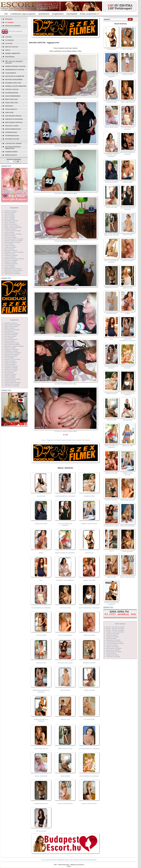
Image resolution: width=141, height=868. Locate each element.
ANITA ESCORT (65, 608)
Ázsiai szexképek (10, 217)
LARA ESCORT (41, 663)
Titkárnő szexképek (10, 374)
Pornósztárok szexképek (12, 343)
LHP (6, 14)
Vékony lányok (12, 89)
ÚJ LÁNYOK (9, 40)
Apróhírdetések (44, 14)
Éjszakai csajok (12, 126)
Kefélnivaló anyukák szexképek (14, 259)
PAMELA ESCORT (89, 580)
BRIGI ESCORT (128, 446)
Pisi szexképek (9, 338)
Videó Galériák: (120, 624)
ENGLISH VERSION (15, 31)
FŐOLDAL (9, 19)
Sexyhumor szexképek (11, 351)
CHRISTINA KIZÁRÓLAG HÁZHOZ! (41, 691)
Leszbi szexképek (10, 267)
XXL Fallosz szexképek (12, 386)
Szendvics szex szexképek (12, 359)
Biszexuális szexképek (11, 221)
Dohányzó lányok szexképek (13, 234)
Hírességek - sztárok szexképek (14, 252)
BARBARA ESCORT (41, 804)
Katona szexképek (10, 257)
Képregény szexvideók (113, 640)
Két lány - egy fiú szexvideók (115, 632)
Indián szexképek (10, 254)
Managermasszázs (13, 129)
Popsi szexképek (9, 341)
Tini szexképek (9, 372)
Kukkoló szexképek (10, 262)
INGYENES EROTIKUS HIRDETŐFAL (13, 148)
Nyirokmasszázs (12, 136)
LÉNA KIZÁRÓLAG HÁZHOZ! (65, 496)
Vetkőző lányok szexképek (12, 382)
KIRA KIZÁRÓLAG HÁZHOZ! (65, 553)
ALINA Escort (89, 553)
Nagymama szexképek (11, 326)
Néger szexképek (10, 328)
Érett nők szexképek (11, 237)
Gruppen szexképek (10, 247)
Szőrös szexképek (10, 364)
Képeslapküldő (72, 14)
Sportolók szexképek (11, 356)
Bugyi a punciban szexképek (13, 227)
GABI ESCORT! (128, 182)
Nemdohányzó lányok (15, 70)
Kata (41, 580)
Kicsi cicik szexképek (11, 260)
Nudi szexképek (9, 331)
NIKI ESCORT (65, 690)
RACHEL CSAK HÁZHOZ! (65, 580)
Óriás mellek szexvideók (114, 648)
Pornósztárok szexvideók (114, 652)
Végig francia (11, 109)
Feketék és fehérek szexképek (13, 240)
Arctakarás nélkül (13, 116)
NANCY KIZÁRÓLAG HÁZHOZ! (112, 261)
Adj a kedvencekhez (72, 860)
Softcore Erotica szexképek (13, 353)
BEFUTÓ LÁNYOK (12, 47)
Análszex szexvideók (113, 633)
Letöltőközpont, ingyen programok (23, 14)
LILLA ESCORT (41, 635)
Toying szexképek (10, 377)
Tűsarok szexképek (10, 381)
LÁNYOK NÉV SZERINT (13, 143)
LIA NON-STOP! (89, 719)
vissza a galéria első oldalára (81, 440)
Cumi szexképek (9, 232)
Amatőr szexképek (10, 212)
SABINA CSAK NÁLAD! (89, 524)
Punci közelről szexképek (12, 344)
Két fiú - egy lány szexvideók (115, 628)
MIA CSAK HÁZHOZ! (128, 526)
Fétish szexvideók (112, 635)
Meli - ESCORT (128, 49)
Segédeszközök (12, 93)
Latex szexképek (10, 265)
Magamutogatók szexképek (13, 269)
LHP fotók (9, 112)
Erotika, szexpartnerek (88, 14)
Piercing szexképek (10, 336)
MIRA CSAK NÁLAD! (65, 749)
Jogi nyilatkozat (46, 860)
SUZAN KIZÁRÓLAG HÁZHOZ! (65, 524)
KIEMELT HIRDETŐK (13, 53)
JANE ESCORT (65, 776)
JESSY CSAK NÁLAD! (65, 804)
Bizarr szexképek (10, 222)
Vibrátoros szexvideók (113, 657)
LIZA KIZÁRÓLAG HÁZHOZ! (41, 608)
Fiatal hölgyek (12, 103)
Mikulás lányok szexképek (12, 273)
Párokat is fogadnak (14, 119)
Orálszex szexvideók (113, 647)
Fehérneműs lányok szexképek (14, 239)
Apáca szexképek (10, 216)
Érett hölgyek (11, 99)
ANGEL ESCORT (89, 690)
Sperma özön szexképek (12, 354)
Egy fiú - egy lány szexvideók (115, 627)
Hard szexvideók (111, 638)
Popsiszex (9, 106)
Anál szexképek (9, 214)
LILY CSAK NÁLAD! (65, 635)
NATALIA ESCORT (41, 524)
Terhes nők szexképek (11, 369)
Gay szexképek (9, 244)
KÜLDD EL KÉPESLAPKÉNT (64, 98)
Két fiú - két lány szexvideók (115, 630)
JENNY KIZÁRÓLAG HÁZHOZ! (89, 608)
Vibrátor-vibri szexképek (12, 384)
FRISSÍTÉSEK (10, 57)
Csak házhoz (11, 73)
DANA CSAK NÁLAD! (89, 804)
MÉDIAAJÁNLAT (11, 155)
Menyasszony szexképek (12, 272)
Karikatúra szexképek (11, 255)
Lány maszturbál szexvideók (115, 643)
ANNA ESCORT (111, 102)
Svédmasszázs (11, 132)
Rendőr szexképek (10, 348)
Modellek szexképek (11, 323)
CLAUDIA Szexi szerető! (65, 663)
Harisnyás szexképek (11, 250)
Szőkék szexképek (10, 361)
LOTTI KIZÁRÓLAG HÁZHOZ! (89, 749)
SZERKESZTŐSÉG (11, 152)
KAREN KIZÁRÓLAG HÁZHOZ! (41, 720)
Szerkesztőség (83, 860)
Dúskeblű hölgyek (13, 83)
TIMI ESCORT (65, 719)
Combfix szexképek (10, 229)
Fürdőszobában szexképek (12, 242)
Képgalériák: (14, 208)
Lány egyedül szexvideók (114, 642)
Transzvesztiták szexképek (12, 379)
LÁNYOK (8, 37)
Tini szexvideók (111, 653)
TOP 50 (8, 50)
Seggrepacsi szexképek (11, 349)
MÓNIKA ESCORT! (89, 663)
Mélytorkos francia (14, 122)
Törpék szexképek (10, 376)
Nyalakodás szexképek (11, 333)
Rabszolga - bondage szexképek (14, 346)
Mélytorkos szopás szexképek (13, 270)
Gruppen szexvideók (113, 637)
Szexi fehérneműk (13, 96)
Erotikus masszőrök (14, 79)
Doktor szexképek (10, 236)
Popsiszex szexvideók (113, 650)
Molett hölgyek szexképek (12, 325)
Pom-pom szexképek (11, 339)
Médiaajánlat (92, 860)
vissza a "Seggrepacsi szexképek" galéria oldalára (56, 440)
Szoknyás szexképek (11, 363)
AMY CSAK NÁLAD (41, 749)
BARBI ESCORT (89, 496)
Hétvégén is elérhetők (15, 76)
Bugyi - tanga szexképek (12, 226)
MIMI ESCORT (128, 288)
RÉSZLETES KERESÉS (13, 26)
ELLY (111, 551)
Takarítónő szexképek (11, 366)
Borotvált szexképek (11, 224)
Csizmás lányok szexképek (13, 231)
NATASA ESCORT (89, 635)
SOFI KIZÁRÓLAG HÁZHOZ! (89, 776)
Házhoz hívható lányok (15, 66)
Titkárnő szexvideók (112, 655)
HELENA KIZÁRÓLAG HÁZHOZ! (128, 153)
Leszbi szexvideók (112, 645)
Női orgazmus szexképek (12, 330)
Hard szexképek (9, 249)
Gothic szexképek (10, 245)
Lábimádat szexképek (11, 264)
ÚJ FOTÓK (9, 43)
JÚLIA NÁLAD (41, 831)
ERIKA (41, 553)
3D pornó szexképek (11, 211)
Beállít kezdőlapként (58, 860)
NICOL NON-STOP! (41, 776)
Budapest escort (12, 139)
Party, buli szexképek (11, 335)
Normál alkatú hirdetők (16, 86)
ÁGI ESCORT (41, 496)
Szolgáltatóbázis (58, 14)
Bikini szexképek (10, 219)
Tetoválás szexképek (11, 371)
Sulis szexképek (9, 358)
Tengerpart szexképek (11, 368)
